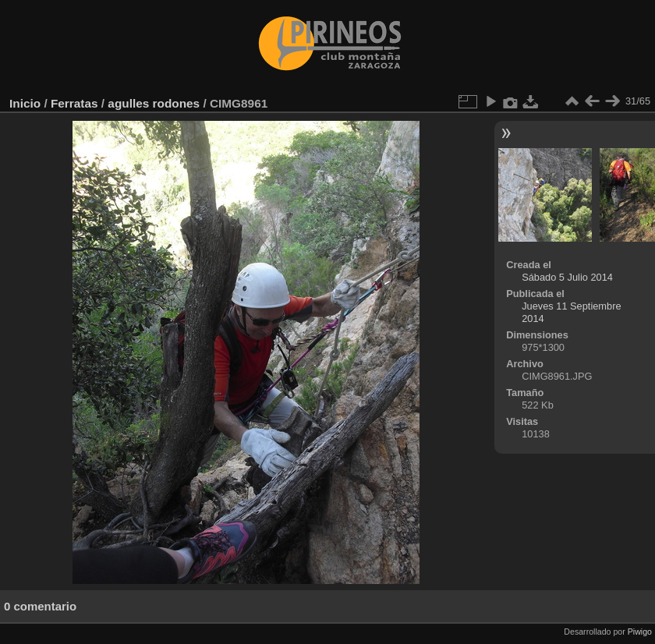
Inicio (25, 103)
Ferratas (74, 103)
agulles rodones (154, 103)
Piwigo (640, 632)
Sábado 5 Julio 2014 (567, 277)
